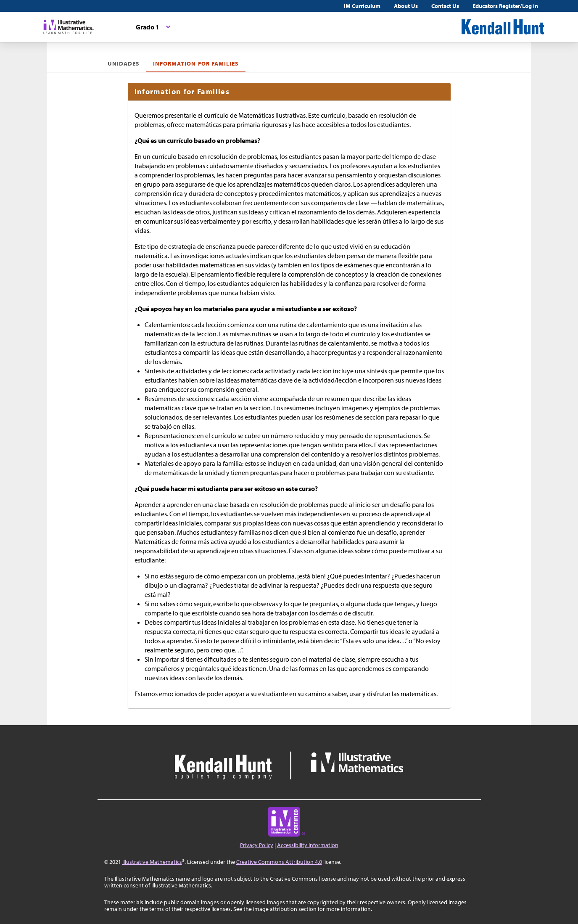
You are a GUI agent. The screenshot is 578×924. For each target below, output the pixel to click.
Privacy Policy (257, 845)
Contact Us (445, 6)
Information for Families (196, 63)
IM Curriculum (362, 6)
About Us (406, 6)
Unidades (124, 63)
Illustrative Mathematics (152, 862)
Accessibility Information (308, 845)
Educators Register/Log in (505, 6)
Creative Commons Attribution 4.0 (279, 862)
